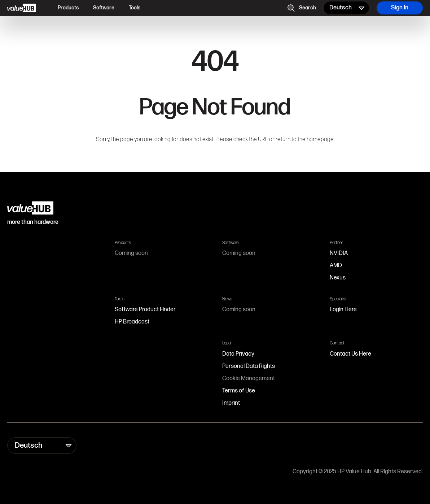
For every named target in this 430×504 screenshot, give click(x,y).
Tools (135, 8)
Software (104, 8)
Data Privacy (238, 354)
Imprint (231, 403)
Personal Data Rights (249, 366)
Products (68, 8)
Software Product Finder (145, 310)
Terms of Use (239, 391)
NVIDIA (339, 253)
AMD (336, 266)
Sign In (400, 8)
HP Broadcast (132, 322)
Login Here (343, 310)
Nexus (338, 278)
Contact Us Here (350, 354)
